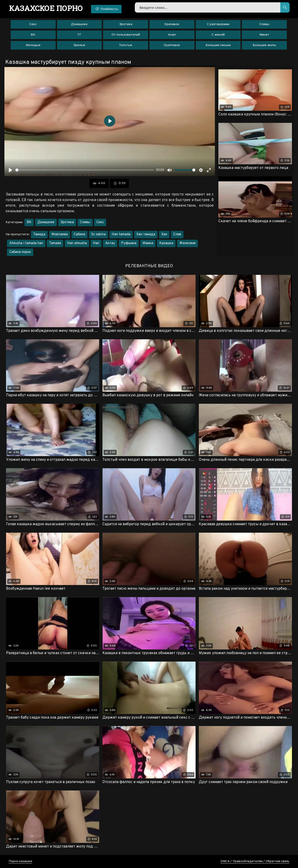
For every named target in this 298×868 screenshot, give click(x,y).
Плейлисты (106, 9)
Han (96, 243)
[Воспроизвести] (10, 170)
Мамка (148, 243)
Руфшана (129, 243)
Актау (110, 243)
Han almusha (77, 243)
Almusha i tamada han (26, 243)
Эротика (126, 24)
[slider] (85, 170)
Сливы (264, 24)
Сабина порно (20, 252)
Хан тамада (146, 234)
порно (46, 8)
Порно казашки (20, 861)
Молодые (33, 45)
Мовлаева (60, 234)
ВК (33, 35)
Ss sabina (98, 234)
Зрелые (79, 45)
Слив (177, 234)
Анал (172, 35)
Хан (164, 234)
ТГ (79, 35)
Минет (264, 35)
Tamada (55, 243)
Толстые (126, 45)
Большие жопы (264, 45)
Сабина (80, 234)
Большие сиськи (218, 45)
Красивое (172, 24)
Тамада (39, 234)
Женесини (187, 243)
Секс (33, 24)
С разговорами (218, 24)
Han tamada (121, 234)
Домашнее (79, 24)
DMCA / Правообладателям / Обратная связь (255, 861)
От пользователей (126, 35)
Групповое (172, 45)
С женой (218, 35)
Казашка (166, 243)
